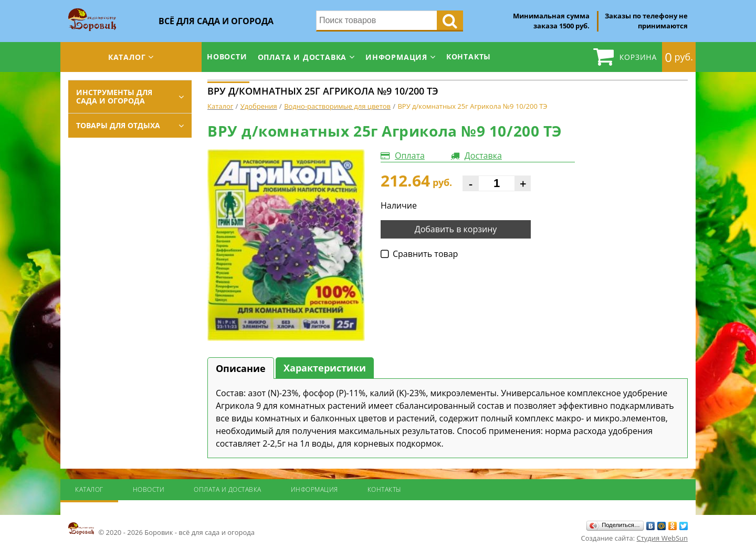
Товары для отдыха (118, 125)
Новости (227, 56)
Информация (396, 57)
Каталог (127, 57)
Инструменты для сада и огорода (114, 96)
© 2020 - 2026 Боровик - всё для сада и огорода (161, 529)
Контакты (469, 56)
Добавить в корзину (456, 229)
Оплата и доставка (302, 57)
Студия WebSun (662, 538)
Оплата (410, 156)
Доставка (483, 156)
